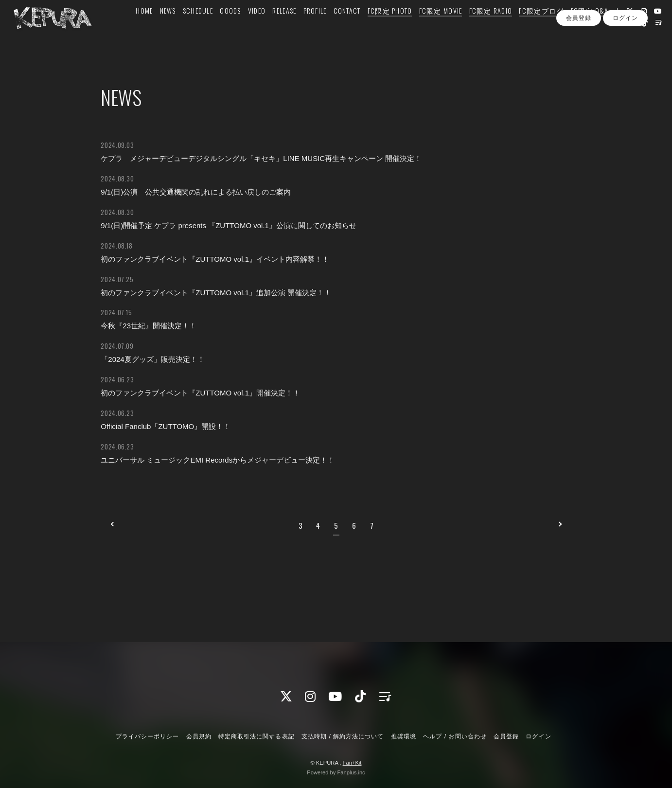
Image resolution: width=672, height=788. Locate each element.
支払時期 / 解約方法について (343, 736)
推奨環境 (404, 736)
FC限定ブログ (541, 27)
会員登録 (579, 57)
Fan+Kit (352, 763)
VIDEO (256, 27)
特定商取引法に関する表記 (256, 736)
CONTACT (347, 27)
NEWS (168, 27)
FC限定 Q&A (589, 27)
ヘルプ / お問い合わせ (455, 736)
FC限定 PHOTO (389, 27)
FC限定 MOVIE (440, 27)
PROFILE (315, 27)
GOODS (230, 27)
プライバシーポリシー (147, 736)
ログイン (625, 57)
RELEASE (284, 27)
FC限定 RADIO (490, 27)
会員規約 (199, 736)
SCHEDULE (197, 27)
